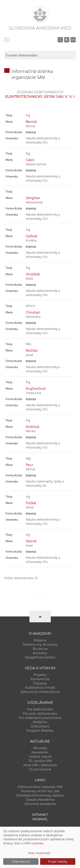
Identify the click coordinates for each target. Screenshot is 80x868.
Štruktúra (40, 649)
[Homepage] (40, 14)
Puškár (31, 503)
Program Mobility (40, 731)
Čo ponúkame (40, 769)
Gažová (32, 236)
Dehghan (33, 198)
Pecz (29, 465)
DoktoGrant (40, 726)
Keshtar (32, 350)
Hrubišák (33, 274)
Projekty (40, 675)
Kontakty (40, 653)
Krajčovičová (36, 389)
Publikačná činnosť (40, 688)
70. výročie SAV (40, 761)
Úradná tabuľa (40, 757)
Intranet (40, 815)
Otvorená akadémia (40, 804)
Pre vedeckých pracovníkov (40, 718)
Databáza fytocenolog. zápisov (40, 795)
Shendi (31, 541)
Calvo (30, 160)
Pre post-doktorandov (40, 714)
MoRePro (40, 722)
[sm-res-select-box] (40, 55)
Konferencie (40, 679)
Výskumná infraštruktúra (40, 692)
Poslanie (40, 640)
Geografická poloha (40, 657)
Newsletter (40, 752)
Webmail (40, 819)
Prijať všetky (58, 862)
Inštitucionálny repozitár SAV (40, 787)
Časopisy (40, 683)
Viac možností (39, 853)
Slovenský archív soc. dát (40, 791)
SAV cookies (34, 843)
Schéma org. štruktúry (40, 645)
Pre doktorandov (40, 709)
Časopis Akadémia (40, 800)
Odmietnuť (21, 862)
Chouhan (33, 312)
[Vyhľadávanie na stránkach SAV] (60, 40)
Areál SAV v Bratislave (40, 765)
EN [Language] (73, 40)
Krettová (33, 427)
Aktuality (40, 748)
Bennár (32, 122)
